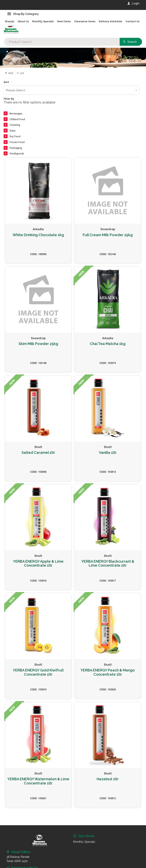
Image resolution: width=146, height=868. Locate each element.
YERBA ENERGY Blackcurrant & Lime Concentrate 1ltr (108, 564)
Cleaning (15, 125)
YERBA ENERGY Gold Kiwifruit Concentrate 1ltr (38, 672)
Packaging (16, 148)
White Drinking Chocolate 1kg (38, 235)
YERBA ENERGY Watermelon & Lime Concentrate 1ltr (38, 781)
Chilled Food (17, 119)
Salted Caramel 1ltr (38, 453)
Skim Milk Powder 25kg (38, 344)
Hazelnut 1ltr (108, 779)
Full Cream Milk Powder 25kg (108, 235)
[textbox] (62, 42)
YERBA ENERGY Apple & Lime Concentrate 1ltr (38, 564)
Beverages (16, 114)
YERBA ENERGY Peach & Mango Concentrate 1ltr (108, 672)
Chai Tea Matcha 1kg (108, 344)
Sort (6, 82)
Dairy (13, 131)
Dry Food (15, 136)
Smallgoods (17, 154)
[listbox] (71, 90)
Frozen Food (17, 142)
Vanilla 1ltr (108, 453)
